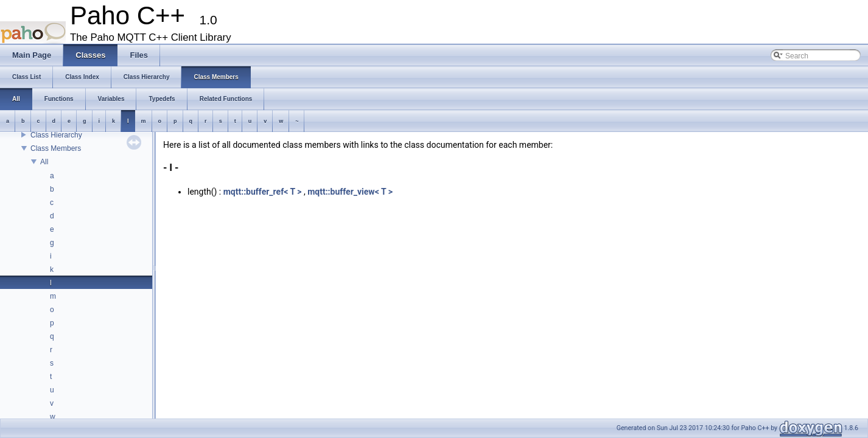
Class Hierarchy (56, 135)
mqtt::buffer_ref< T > (263, 192)
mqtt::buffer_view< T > (350, 192)
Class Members (56, 148)
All (44, 162)
